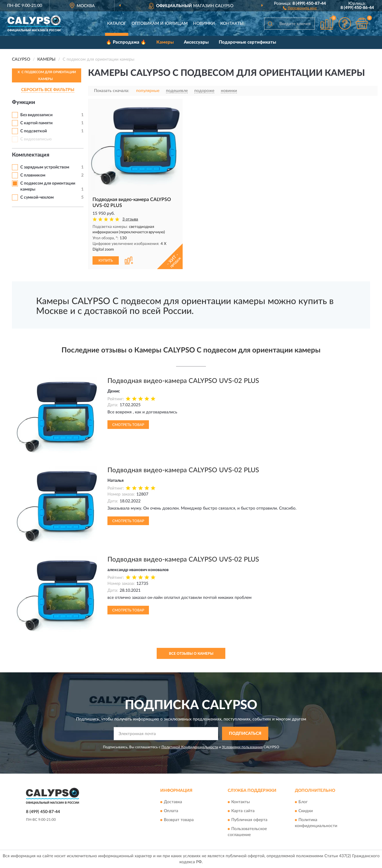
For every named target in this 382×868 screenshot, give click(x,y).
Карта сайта (243, 811)
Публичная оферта (249, 820)
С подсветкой (34, 131)
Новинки (204, 24)
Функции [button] (24, 102)
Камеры (165, 42)
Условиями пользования (242, 747)
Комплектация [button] (31, 155)
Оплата (171, 811)
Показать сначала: (112, 91)
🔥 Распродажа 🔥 (126, 42)
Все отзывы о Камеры (191, 654)
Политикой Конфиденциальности (190, 747)
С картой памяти (36, 123)
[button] (300, 8)
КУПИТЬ (106, 260)
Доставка (173, 802)
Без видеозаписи (36, 115)
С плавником (33, 175)
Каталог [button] (117, 24)
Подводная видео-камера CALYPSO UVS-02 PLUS (183, 381)
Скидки (306, 811)
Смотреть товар (128, 425)
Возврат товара (179, 820)
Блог (303, 802)
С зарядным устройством (45, 167)
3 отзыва (130, 219)
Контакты (232, 24)
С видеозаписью (36, 139)
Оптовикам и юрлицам (160, 24)
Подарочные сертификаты (247, 42)
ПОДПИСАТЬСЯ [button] (245, 734)
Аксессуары (196, 42)
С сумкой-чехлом (37, 197)
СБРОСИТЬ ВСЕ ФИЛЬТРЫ (48, 90)
